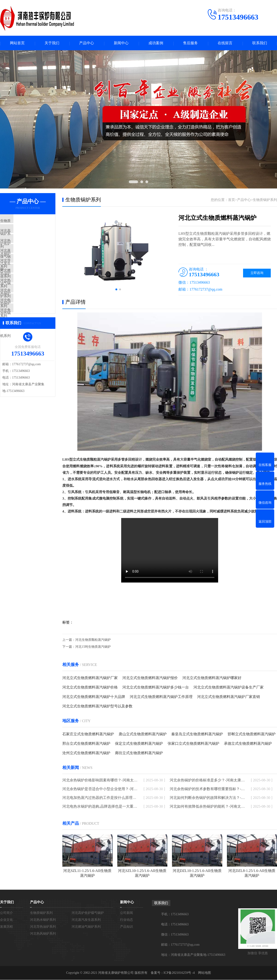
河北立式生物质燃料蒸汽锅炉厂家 (90, 678)
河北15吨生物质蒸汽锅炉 (93, 647)
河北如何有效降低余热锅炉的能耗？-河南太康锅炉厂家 (207, 807)
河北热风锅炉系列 (25, 303)
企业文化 (6, 920)
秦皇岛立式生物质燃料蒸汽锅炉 (197, 734)
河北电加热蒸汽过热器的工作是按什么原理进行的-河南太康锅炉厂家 (100, 798)
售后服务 (190, 43)
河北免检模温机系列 (26, 344)
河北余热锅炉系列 (25, 317)
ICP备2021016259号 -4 (179, 973)
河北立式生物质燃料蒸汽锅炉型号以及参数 (97, 706)
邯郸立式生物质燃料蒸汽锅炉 (252, 734)
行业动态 (126, 920)
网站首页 (17, 43)
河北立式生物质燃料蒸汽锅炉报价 (150, 678)
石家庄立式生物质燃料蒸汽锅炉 (88, 734)
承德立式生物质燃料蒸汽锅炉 (248, 744)
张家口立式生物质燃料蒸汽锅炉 (193, 744)
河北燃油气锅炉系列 (26, 290)
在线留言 (225, 43)
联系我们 (260, 43)
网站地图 (205, 973)
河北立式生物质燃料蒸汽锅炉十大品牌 (94, 697)
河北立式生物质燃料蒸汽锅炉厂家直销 (229, 697)
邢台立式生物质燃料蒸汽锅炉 (86, 744)
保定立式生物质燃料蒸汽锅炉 (139, 744)
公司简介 (6, 913)
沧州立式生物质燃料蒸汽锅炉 (86, 753)
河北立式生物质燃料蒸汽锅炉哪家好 (212, 678)
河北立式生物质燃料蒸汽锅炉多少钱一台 (156, 687)
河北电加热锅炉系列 (26, 330)
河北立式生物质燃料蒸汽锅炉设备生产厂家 (229, 687)
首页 (232, 200)
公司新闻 (126, 913)
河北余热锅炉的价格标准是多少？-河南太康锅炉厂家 (207, 780)
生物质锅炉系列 (23, 222)
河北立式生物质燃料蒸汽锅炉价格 (90, 687)
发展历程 (6, 927)
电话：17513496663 (175, 925)
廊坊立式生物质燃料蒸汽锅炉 (139, 753)
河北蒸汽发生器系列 (26, 262)
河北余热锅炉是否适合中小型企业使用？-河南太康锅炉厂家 (100, 789)
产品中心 (87, 43)
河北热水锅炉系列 (25, 249)
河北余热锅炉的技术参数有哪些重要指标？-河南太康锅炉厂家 (207, 789)
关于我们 (52, 43)
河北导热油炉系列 (25, 276)
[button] (116, 290)
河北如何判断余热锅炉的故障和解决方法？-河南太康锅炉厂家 (207, 798)
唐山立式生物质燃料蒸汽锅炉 (143, 734)
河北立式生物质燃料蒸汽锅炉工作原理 (161, 697)
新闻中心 (121, 43)
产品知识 (126, 927)
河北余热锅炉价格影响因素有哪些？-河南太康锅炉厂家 (100, 780)
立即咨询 (257, 273)
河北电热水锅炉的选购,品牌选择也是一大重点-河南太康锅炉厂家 (100, 807)
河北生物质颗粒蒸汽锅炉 (93, 640)
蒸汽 (100, 460)
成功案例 (156, 43)
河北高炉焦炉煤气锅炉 (28, 235)
